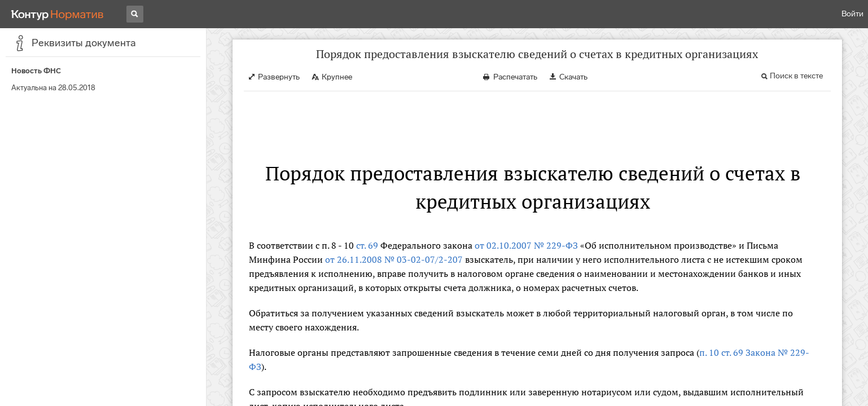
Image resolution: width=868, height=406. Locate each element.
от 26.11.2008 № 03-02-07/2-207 (394, 259)
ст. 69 (367, 245)
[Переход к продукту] (58, 14)
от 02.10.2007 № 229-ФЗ (526, 245)
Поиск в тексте (796, 76)
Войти (852, 14)
